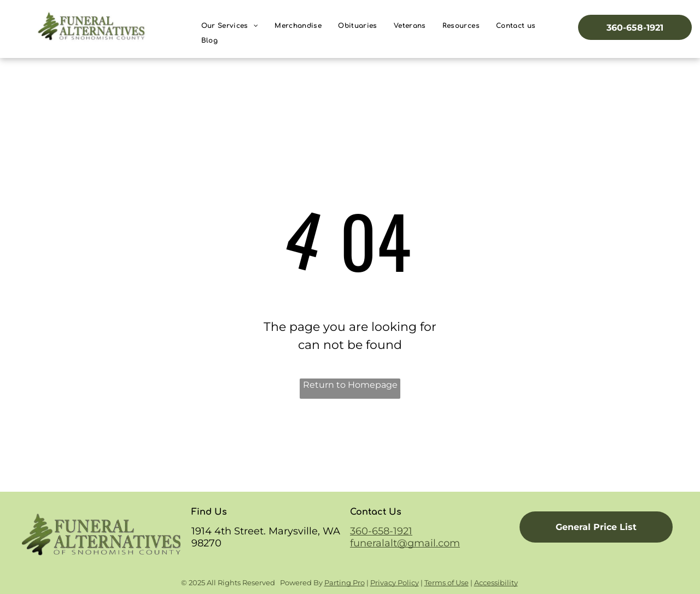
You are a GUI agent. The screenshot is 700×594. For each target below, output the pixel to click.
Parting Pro (345, 583)
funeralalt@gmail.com (405, 543)
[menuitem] (230, 26)
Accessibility (496, 583)
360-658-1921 (381, 531)
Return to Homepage (350, 385)
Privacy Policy (395, 583)
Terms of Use (447, 583)
